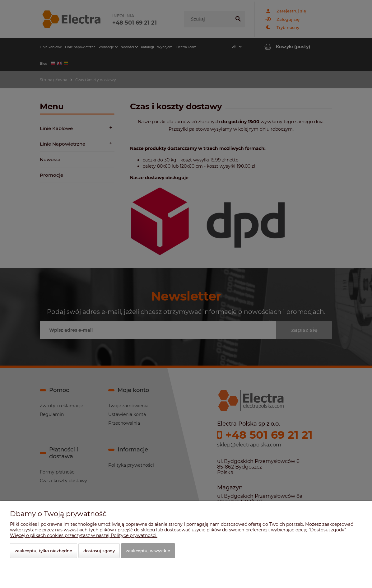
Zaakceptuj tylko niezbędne (44, 551)
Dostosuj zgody (99, 551)
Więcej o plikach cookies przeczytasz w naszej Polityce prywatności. (84, 535)
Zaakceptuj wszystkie (148, 551)
